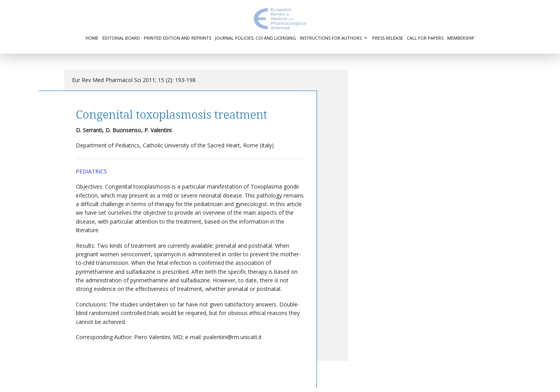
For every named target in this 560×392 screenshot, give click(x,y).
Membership (461, 38)
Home (92, 38)
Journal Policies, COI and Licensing (255, 38)
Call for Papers (425, 38)
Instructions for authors (331, 38)
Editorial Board (121, 38)
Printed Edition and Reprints (178, 38)
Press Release (388, 38)
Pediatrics (91, 171)
